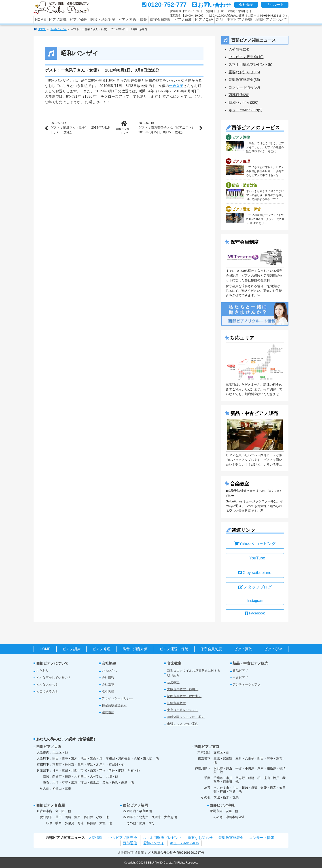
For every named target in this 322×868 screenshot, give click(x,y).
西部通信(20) (239, 95)
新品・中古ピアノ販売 (234, 20)
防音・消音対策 (103, 20)
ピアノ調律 (58, 20)
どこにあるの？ (47, 691)
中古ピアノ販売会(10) (246, 57)
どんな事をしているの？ (53, 677)
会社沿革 (108, 684)
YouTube (255, 558)
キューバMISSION (185, 843)
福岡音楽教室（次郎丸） (184, 696)
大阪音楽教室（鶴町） (183, 689)
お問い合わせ (214, 5)
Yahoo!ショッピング (255, 544)
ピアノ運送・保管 (133, 20)
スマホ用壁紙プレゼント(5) (250, 65)
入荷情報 (95, 838)
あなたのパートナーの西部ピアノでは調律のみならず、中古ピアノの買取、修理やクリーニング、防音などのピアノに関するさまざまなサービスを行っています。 (63, 8)
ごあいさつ (110, 671)
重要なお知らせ (200, 838)
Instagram (255, 601)
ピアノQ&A (204, 20)
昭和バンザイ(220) (243, 103)
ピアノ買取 (183, 20)
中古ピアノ (240, 677)
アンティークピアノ (247, 684)
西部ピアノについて (271, 20)
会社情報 (108, 677)
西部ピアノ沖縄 (222, 805)
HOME (40, 20)
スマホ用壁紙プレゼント (162, 838)
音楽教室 (174, 663)
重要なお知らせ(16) (244, 72)
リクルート (275, 5)
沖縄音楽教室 (176, 703)
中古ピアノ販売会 (123, 838)
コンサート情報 (262, 838)
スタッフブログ (255, 587)
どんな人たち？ (47, 684)
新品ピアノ (240, 671)
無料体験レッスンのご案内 (186, 717)
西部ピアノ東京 (207, 747)
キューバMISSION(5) (245, 110)
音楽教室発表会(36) (244, 80)
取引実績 (108, 691)
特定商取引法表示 (114, 705)
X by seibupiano (255, 573)
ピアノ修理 (78, 20)
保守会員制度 (161, 20)
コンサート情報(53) (244, 87)
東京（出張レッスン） (183, 710)
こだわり (42, 671)
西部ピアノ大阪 (49, 747)
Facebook (255, 613)
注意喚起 (108, 712)
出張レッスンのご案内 (183, 724)
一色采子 (176, 86)
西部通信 (130, 843)
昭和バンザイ (59, 29)
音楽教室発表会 (231, 838)
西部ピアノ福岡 (136, 805)
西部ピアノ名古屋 (51, 805)
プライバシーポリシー (117, 698)
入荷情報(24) (239, 49)
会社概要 (246, 5)
